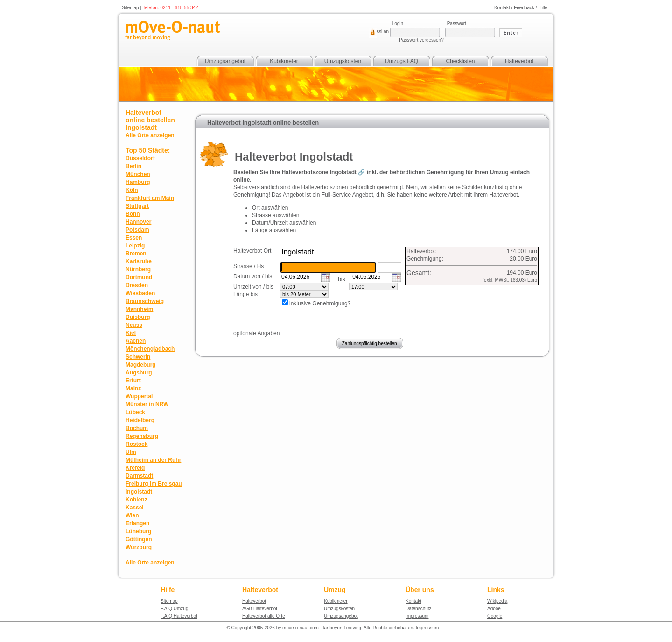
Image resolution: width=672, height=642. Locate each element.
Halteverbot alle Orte (264, 616)
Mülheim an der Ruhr (153, 460)
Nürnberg (138, 269)
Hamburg (138, 182)
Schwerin (138, 357)
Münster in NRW (147, 404)
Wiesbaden (140, 293)
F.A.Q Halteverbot (179, 616)
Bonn (133, 214)
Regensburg (142, 436)
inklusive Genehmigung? (320, 303)
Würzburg (139, 547)
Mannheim (139, 309)
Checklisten (460, 61)
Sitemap (130, 8)
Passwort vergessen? (421, 40)
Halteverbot (519, 61)
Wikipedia (497, 601)
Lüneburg (138, 531)
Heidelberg (140, 420)
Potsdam (137, 230)
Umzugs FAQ (402, 61)
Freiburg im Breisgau (154, 484)
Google (495, 616)
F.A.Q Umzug (174, 609)
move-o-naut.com (301, 628)
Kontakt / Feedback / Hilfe (521, 8)
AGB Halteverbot (260, 609)
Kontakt (413, 601)
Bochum (137, 428)
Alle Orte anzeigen (150, 135)
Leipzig (135, 246)
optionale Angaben (256, 333)
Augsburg (139, 373)
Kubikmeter (284, 61)
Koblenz (136, 500)
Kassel (135, 508)
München (138, 174)
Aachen (136, 341)
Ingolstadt (139, 492)
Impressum (417, 616)
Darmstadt (139, 476)
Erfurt (133, 381)
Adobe (494, 609)
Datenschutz (419, 609)
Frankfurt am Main (150, 198)
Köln (132, 190)
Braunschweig (145, 301)
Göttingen (139, 539)
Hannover (138, 222)
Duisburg (138, 317)
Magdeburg (141, 365)
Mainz (133, 388)
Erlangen (137, 523)
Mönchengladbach (150, 349)
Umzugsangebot (225, 61)
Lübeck (135, 412)
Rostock (136, 444)
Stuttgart (137, 206)
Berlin (133, 166)
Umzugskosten (343, 61)
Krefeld (135, 468)
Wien (132, 515)
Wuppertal (139, 396)
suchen (387, 251)
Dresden (137, 285)
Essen (134, 238)
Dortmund (139, 277)
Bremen (136, 254)
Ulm (131, 452)
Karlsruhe (139, 261)
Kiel (131, 333)
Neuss (134, 325)
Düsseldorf (140, 158)
